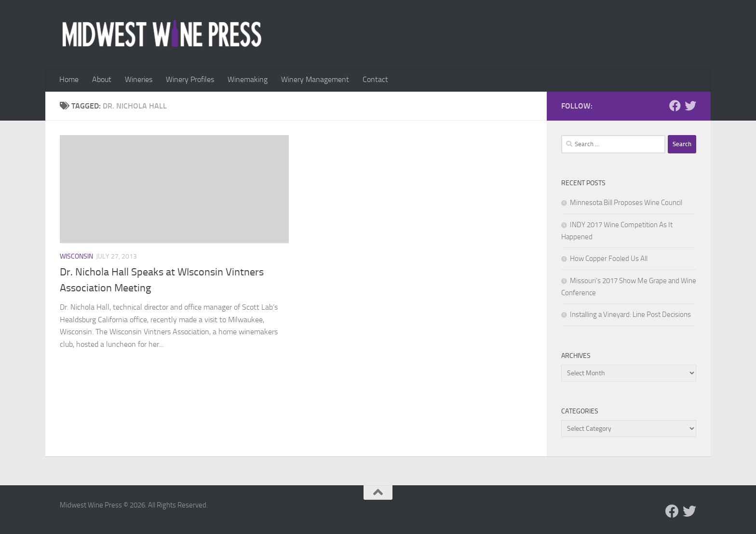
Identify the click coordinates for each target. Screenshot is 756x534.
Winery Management (315, 79)
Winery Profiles (190, 79)
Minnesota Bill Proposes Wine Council (626, 203)
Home (69, 79)
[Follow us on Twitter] (690, 106)
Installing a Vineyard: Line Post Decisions (630, 315)
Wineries (139, 79)
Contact (375, 79)
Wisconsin (76, 256)
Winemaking (248, 79)
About (102, 79)
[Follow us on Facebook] (675, 106)
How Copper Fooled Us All (609, 259)
